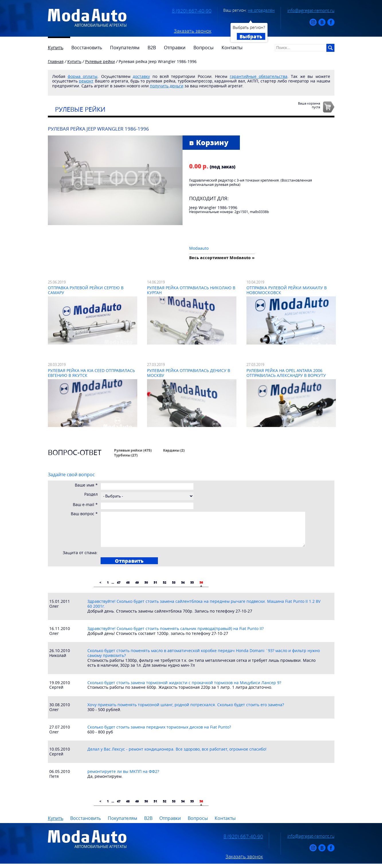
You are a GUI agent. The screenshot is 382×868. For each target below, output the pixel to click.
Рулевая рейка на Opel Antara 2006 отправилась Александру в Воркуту (286, 373)
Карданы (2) (174, 450)
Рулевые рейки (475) (133, 450)
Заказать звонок (193, 31)
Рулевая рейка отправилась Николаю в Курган (191, 290)
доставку (141, 76)
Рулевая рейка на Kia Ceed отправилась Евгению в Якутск (91, 373)
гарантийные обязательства (259, 76)
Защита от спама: (80, 553)
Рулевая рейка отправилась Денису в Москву (189, 373)
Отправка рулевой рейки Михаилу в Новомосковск (287, 290)
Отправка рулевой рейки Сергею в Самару (86, 290)
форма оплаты (83, 76)
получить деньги (167, 86)
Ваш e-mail (85, 505)
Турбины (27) (126, 455)
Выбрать (251, 36)
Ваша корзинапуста (309, 105)
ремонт (86, 81)
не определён (261, 10)
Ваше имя (86, 485)
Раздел (91, 494)
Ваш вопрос (84, 514)
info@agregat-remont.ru (311, 10)
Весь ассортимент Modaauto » (222, 258)
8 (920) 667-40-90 (192, 11)
